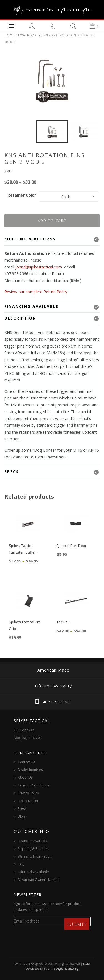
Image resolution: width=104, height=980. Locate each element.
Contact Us (26, 762)
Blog (21, 816)
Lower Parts (29, 35)
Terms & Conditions (33, 785)
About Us (25, 777)
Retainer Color (22, 195)
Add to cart (52, 220)
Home (9, 35)
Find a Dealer (28, 801)
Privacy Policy (28, 793)
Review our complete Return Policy (36, 292)
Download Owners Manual (39, 880)
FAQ (21, 864)
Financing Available (33, 841)
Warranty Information (35, 856)
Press (22, 809)
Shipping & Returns (33, 849)
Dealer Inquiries (30, 770)
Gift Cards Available (33, 872)
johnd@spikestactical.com (39, 267)
